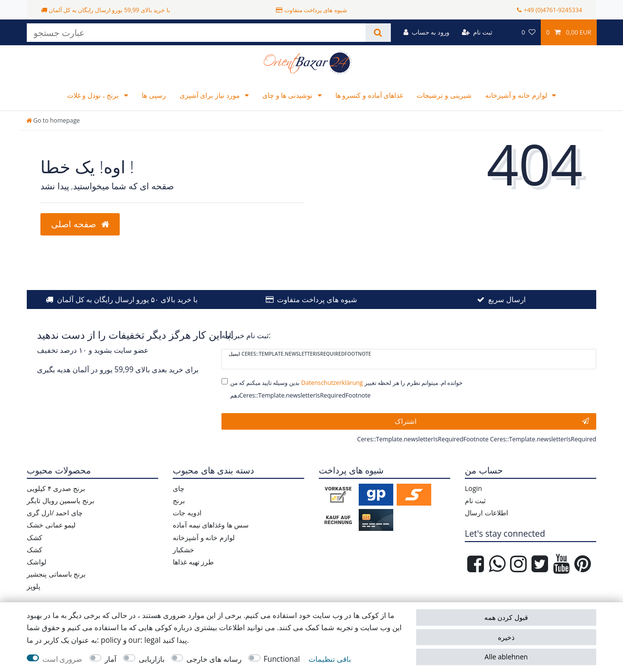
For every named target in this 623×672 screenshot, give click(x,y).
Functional (282, 659)
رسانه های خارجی (214, 659)
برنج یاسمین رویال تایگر (61, 500)
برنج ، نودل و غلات (94, 95)
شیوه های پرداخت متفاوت (317, 300)
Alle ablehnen (506, 657)
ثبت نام (475, 500)
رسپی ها (154, 95)
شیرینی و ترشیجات (444, 95)
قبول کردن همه (506, 617)
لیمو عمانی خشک (51, 525)
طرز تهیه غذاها (193, 562)
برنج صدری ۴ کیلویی (56, 488)
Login (473, 488)
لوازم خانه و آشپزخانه (517, 95)
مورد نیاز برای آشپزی (211, 95)
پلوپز (34, 586)
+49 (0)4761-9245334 (553, 10)
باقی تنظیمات (330, 659)
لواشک (37, 562)
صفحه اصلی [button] (80, 224)
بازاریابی (152, 659)
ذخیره (506, 637)
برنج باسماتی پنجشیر (56, 574)
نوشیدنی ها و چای (288, 95)
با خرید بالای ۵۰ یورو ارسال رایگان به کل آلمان (127, 300)
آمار (110, 659)
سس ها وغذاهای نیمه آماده (211, 525)
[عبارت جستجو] (196, 33)
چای (179, 488)
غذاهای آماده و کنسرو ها (369, 95)
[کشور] (507, 32)
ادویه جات (187, 513)
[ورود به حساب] (427, 32)
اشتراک (492, 421)
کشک (35, 537)
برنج (179, 500)
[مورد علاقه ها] (528, 32)
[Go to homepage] (53, 120)
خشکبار (183, 550)
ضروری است (63, 659)
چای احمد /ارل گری (55, 513)
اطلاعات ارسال (486, 513)
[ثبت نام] (477, 32)
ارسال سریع (507, 300)
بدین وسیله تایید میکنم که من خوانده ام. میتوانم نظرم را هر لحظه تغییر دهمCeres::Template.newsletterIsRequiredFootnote (347, 389)
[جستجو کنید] (378, 33)
